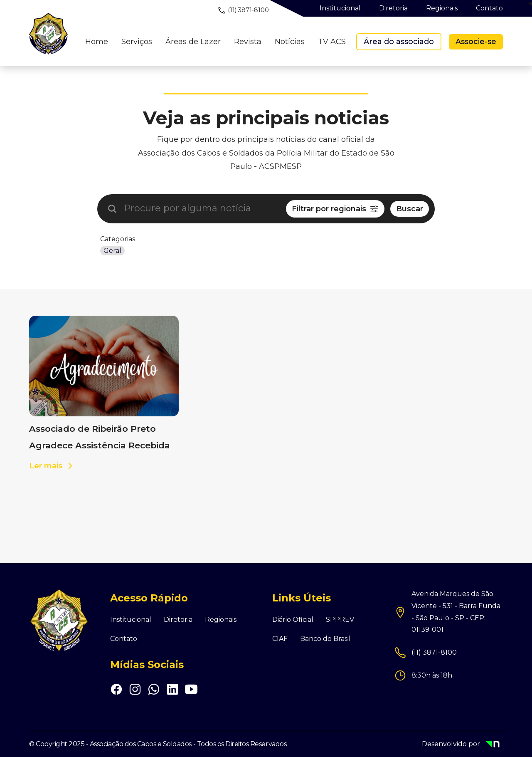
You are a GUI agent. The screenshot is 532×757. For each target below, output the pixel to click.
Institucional (131, 620)
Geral (112, 251)
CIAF (280, 639)
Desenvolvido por (462, 745)
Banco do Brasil (325, 639)
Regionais (221, 620)
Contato (124, 639)
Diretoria (178, 620)
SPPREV (340, 620)
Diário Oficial (293, 620)
